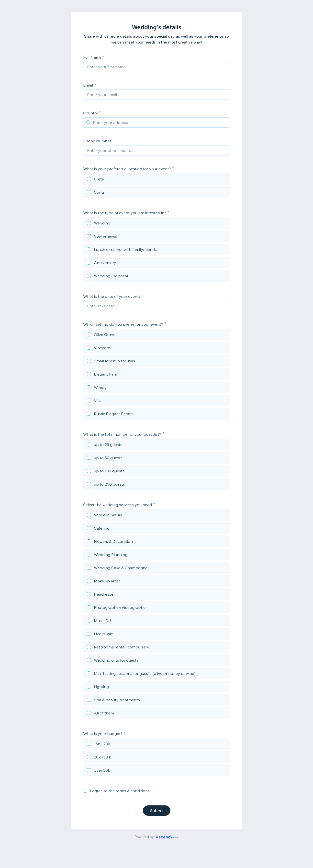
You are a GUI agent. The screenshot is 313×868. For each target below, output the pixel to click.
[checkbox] (156, 180)
